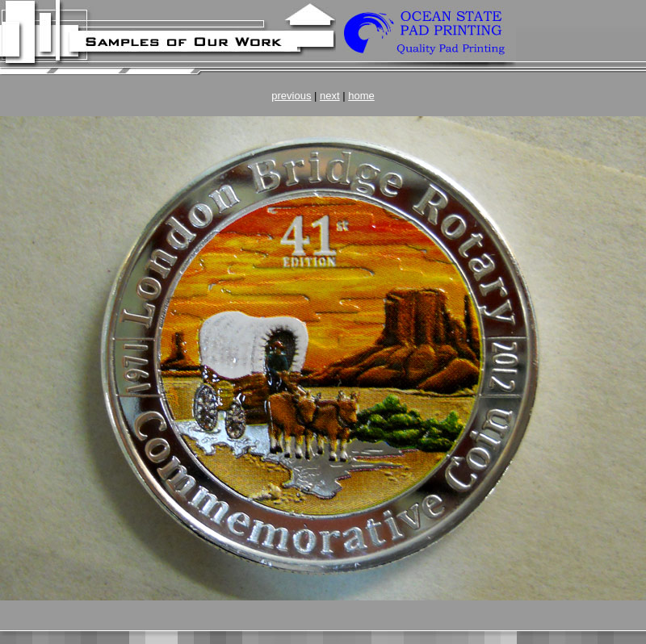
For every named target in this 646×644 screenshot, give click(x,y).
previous (291, 96)
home (361, 96)
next (330, 96)
